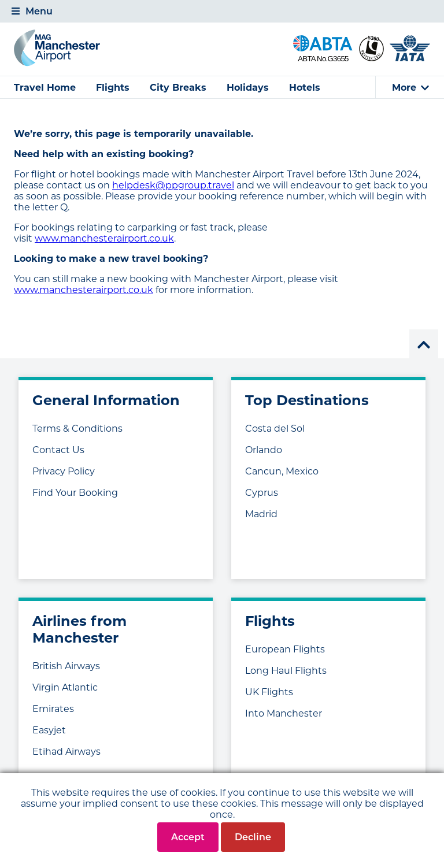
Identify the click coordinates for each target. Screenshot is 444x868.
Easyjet (49, 730)
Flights (113, 88)
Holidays (248, 88)
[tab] (222, 11)
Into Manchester (284, 713)
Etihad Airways (66, 752)
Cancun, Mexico (282, 471)
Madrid (261, 514)
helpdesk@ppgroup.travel (173, 185)
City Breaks (178, 88)
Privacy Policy (64, 471)
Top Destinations (307, 400)
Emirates (53, 709)
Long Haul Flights (286, 671)
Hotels (305, 88)
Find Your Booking (75, 493)
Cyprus (262, 493)
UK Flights (269, 692)
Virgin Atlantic (65, 687)
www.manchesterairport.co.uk (104, 238)
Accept (188, 837)
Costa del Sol (275, 429)
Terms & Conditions (77, 429)
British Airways (66, 666)
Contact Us (58, 450)
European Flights (285, 649)
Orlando (264, 450)
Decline (253, 837)
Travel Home (45, 88)
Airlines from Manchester (79, 629)
